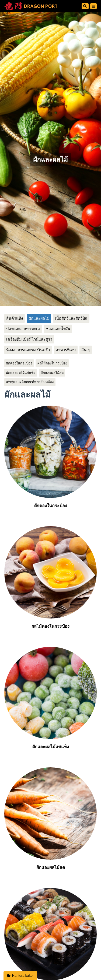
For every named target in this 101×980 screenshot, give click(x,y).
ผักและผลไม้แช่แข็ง (21, 373)
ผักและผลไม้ (39, 318)
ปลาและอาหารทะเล (23, 329)
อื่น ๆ (86, 350)
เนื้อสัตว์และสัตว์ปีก (71, 318)
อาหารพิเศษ (66, 350)
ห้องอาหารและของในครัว (28, 350)
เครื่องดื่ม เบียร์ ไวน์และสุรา (29, 339)
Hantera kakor (20, 976)
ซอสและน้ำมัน (58, 329)
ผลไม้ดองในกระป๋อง (52, 363)
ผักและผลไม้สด (52, 373)
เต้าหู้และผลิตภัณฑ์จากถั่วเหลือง (30, 382)
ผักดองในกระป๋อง (19, 363)
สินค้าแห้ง (15, 318)
